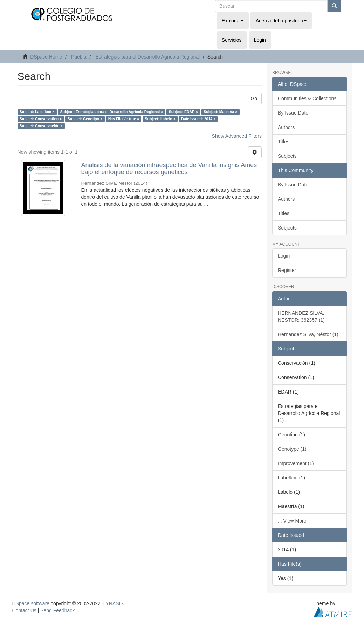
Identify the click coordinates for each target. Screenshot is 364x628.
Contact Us (24, 610)
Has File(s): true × (124, 119)
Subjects (287, 156)
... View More (292, 521)
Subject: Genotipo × (85, 119)
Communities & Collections (307, 98)
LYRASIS (114, 603)
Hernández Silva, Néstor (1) (308, 334)
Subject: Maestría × (220, 112)
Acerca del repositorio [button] (281, 21)
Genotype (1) (292, 449)
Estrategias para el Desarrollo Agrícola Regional (147, 57)
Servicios (232, 40)
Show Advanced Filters (237, 136)
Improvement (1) (296, 463)
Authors (286, 127)
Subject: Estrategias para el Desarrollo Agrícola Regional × (112, 112)
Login (284, 256)
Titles (284, 142)
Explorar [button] (233, 21)
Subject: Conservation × (41, 119)
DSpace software (31, 603)
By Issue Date (293, 113)
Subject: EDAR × (183, 112)
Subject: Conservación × (41, 126)
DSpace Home (46, 57)
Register (287, 270)
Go (254, 98)
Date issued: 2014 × (198, 119)
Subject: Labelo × (160, 119)
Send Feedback (57, 610)
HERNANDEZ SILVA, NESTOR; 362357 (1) (301, 316)
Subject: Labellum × (37, 112)
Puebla (79, 57)
